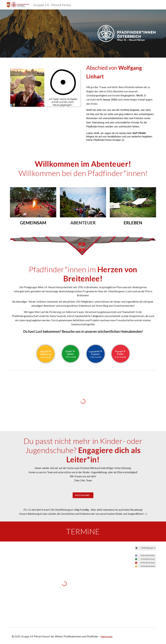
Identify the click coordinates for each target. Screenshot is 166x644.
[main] (120, 72)
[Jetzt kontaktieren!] (83, 495)
